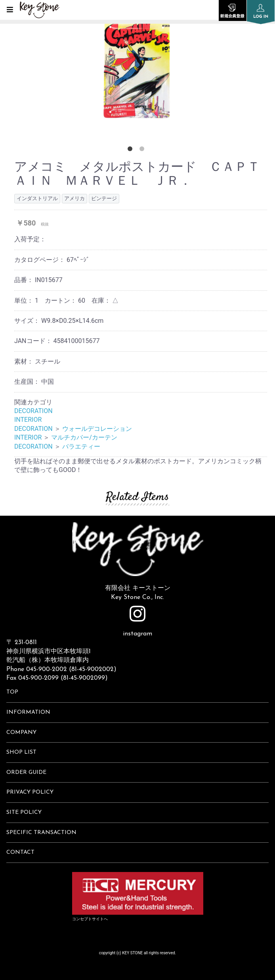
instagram (137, 621)
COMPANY (21, 733)
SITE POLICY (24, 812)
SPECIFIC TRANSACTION (41, 833)
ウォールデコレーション (97, 429)
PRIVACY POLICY (30, 792)
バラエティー (81, 446)
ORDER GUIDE (26, 772)
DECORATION (33, 411)
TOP (12, 692)
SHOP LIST (21, 752)
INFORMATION (28, 712)
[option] (137, 67)
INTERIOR (28, 420)
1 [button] (132, 150)
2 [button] (143, 150)
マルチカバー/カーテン (84, 437)
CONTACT (20, 852)
